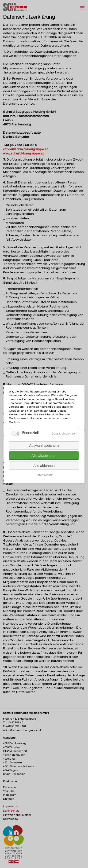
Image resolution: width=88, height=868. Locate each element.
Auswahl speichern (44, 446)
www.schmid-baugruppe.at (23, 154)
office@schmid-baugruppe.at (25, 150)
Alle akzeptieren (44, 456)
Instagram (10, 795)
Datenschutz (44, 476)
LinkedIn (9, 799)
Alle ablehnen (44, 466)
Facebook (10, 788)
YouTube (9, 791)
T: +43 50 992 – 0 (13, 723)
